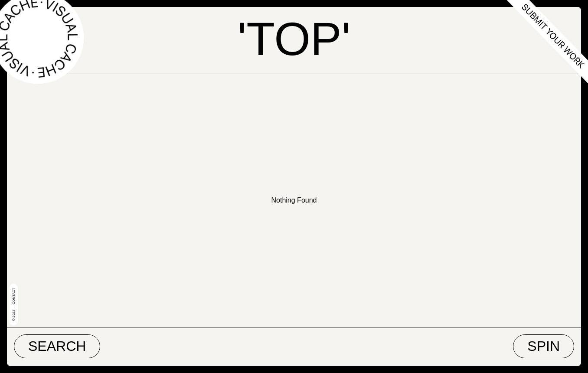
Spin (544, 346)
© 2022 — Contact (14, 304)
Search (57, 346)
